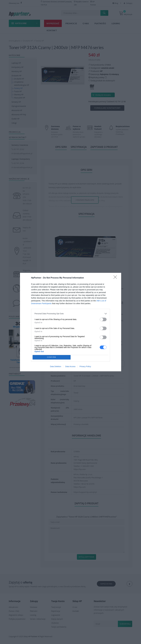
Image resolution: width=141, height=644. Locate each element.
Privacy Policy (85, 366)
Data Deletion (56, 366)
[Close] (116, 278)
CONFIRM (52, 357)
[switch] (103, 319)
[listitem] (71, 314)
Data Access (70, 366)
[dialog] (71, 322)
